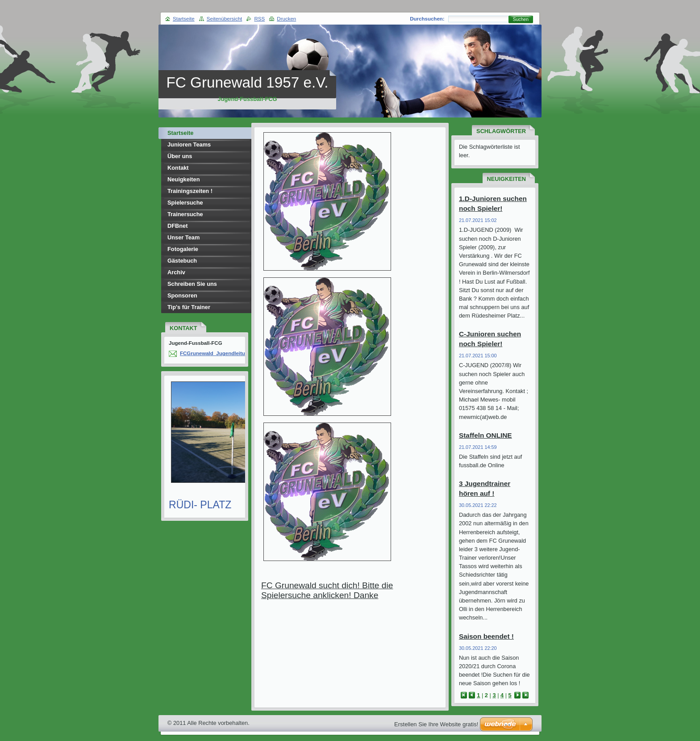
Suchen (521, 19)
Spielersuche (185, 203)
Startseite (180, 133)
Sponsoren (182, 295)
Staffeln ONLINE (485, 435)
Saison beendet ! (486, 636)
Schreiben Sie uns (192, 284)
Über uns (180, 156)
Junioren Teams (189, 144)
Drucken (286, 19)
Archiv (176, 272)
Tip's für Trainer (189, 307)
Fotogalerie (183, 249)
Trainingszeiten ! (190, 191)
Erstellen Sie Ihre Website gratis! (436, 724)
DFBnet (178, 226)
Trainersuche (185, 214)
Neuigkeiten (184, 179)
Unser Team (183, 237)
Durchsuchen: (427, 19)
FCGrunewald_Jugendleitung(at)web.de (228, 353)
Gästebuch (182, 261)
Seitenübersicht (224, 19)
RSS (259, 19)
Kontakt (178, 168)
